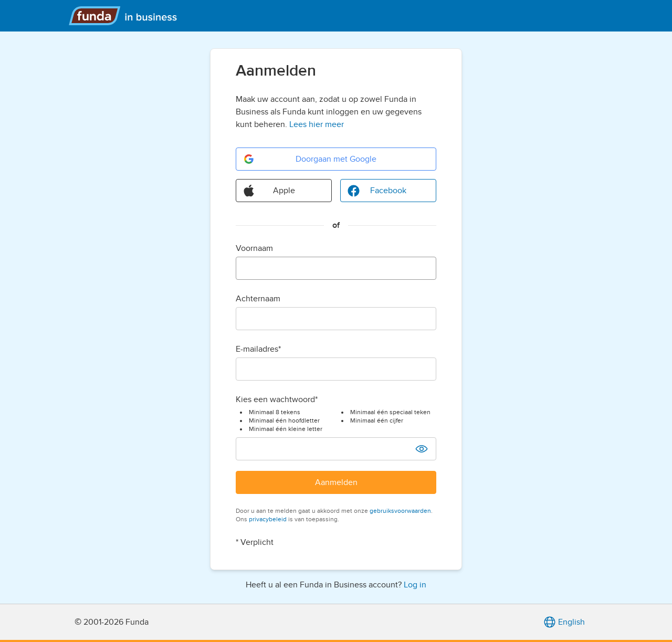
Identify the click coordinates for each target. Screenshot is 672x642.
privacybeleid (268, 519)
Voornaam (254, 248)
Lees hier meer (317, 124)
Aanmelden (336, 482)
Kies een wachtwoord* (277, 399)
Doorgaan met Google (309, 159)
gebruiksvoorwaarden (400, 511)
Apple (269, 191)
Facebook (377, 191)
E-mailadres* (258, 349)
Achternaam (258, 299)
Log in (415, 585)
